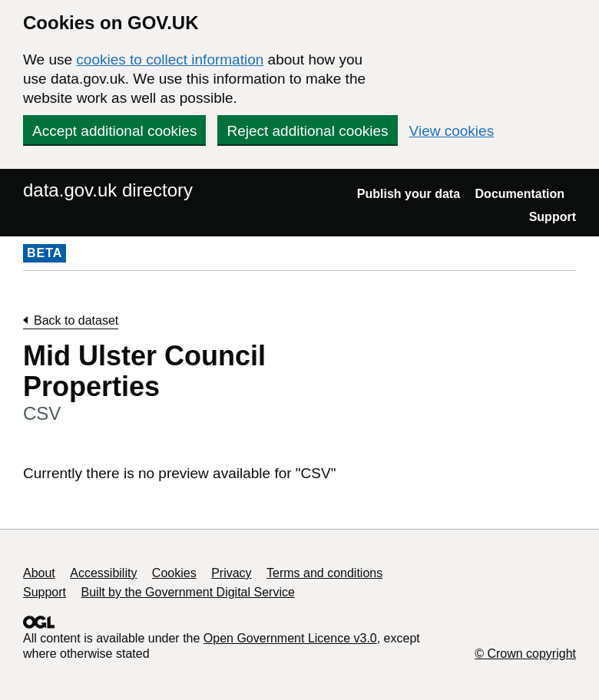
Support (553, 217)
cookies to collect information (170, 59)
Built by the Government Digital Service (188, 592)
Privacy (231, 573)
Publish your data (409, 194)
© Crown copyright (525, 654)
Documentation (520, 194)
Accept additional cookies (114, 131)
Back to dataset (76, 320)
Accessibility (103, 573)
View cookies (452, 131)
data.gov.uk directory (108, 190)
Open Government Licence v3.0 (290, 638)
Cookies (174, 573)
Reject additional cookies (307, 131)
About (39, 573)
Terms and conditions (324, 573)
